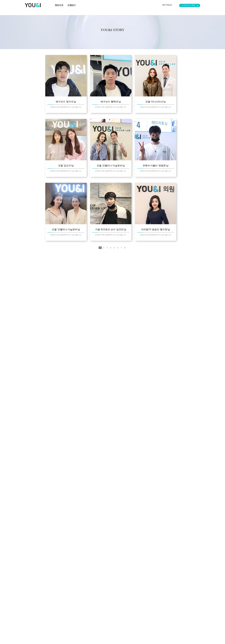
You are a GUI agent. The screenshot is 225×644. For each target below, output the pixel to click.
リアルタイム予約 (190, 6)
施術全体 (59, 5)
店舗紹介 (72, 5)
